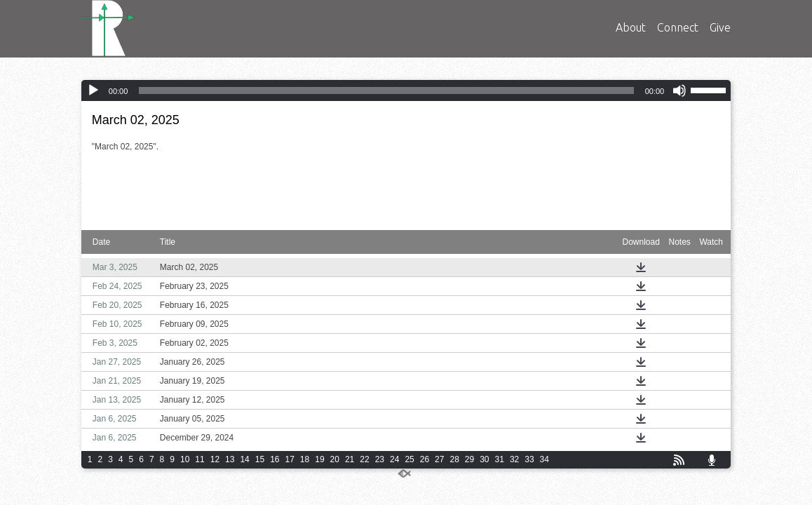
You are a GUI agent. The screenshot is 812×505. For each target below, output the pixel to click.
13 (230, 459)
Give (720, 27)
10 (185, 459)
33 (529, 459)
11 (199, 459)
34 (544, 459)
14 (244, 459)
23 (380, 459)
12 (215, 459)
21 (350, 459)
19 (319, 459)
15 (260, 459)
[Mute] (679, 90)
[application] (406, 90)
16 (275, 459)
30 (484, 459)
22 (364, 459)
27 (439, 459)
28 (454, 459)
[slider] (386, 90)
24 (394, 459)
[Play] (93, 90)
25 (409, 459)
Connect (678, 27)
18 (305, 459)
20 (335, 459)
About (631, 27)
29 (469, 459)
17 (290, 459)
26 (425, 459)
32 (514, 459)
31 (500, 459)
